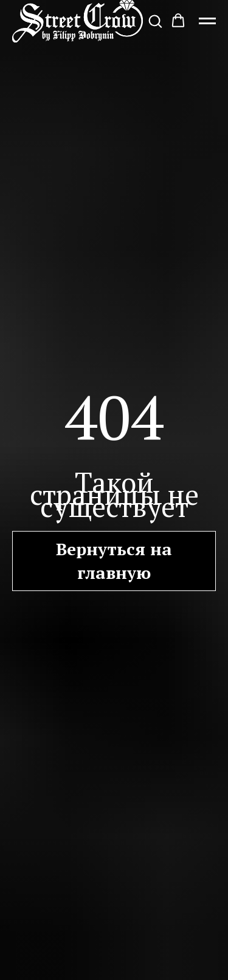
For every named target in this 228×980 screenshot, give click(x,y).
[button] (155, 21)
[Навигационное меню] (207, 21)
